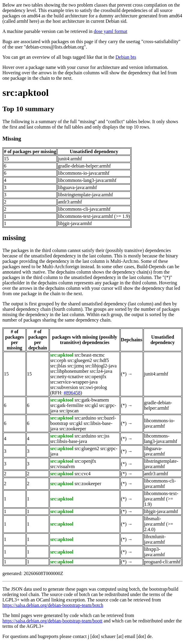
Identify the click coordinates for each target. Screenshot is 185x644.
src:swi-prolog (93, 387)
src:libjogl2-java (101, 366)
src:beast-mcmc (89, 355)
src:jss (103, 436)
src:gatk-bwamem (92, 400)
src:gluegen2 (80, 360)
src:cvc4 (82, 474)
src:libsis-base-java (69, 441)
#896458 (72, 393)
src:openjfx (96, 377)
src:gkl (91, 405)
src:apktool (26, 93)
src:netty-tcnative (67, 377)
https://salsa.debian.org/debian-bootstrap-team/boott (52, 621)
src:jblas (58, 366)
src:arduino (85, 418)
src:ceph (58, 360)
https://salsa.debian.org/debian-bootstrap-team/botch (53, 605)
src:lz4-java (101, 371)
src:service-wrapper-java (74, 382)
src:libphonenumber (69, 371)
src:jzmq (76, 366)
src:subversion (64, 387)
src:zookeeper (73, 429)
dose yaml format (111, 31)
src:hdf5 (101, 360)
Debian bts (126, 57)
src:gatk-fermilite (67, 405)
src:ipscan (69, 411)
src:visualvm (62, 466)
